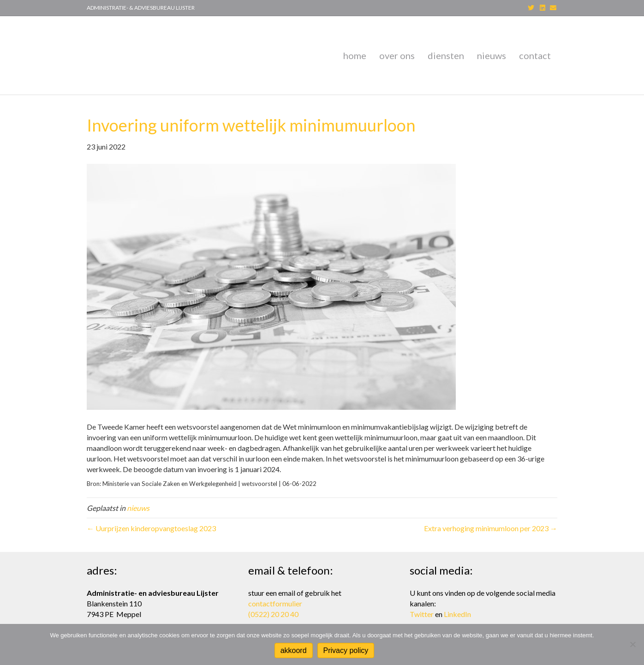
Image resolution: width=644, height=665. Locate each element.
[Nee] (632, 644)
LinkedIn (457, 614)
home (355, 51)
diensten (446, 51)
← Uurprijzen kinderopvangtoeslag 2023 (151, 520)
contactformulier (275, 603)
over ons (397, 51)
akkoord (294, 650)
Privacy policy (346, 650)
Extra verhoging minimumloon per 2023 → (491, 520)
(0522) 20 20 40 (273, 614)
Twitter (422, 614)
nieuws (492, 51)
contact (535, 51)
